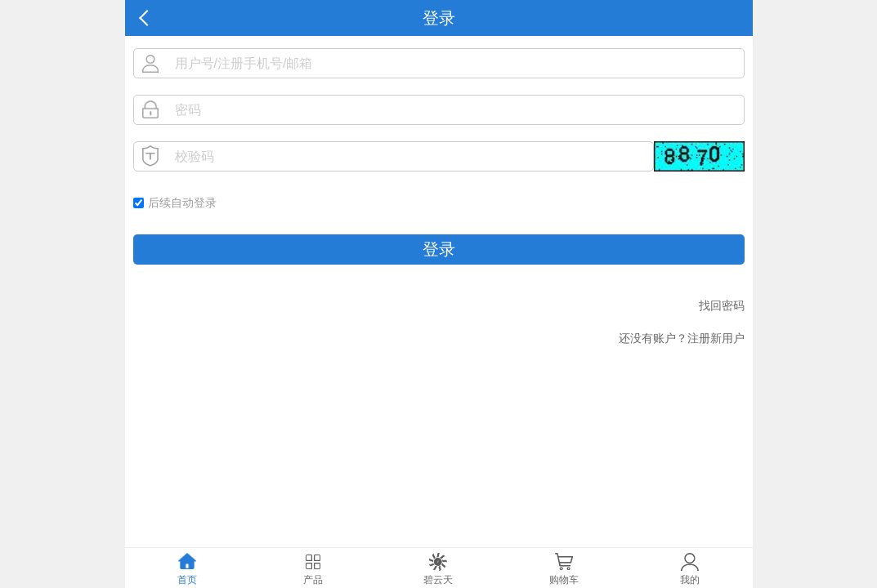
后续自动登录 (182, 203)
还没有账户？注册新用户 (682, 338)
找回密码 (722, 305)
